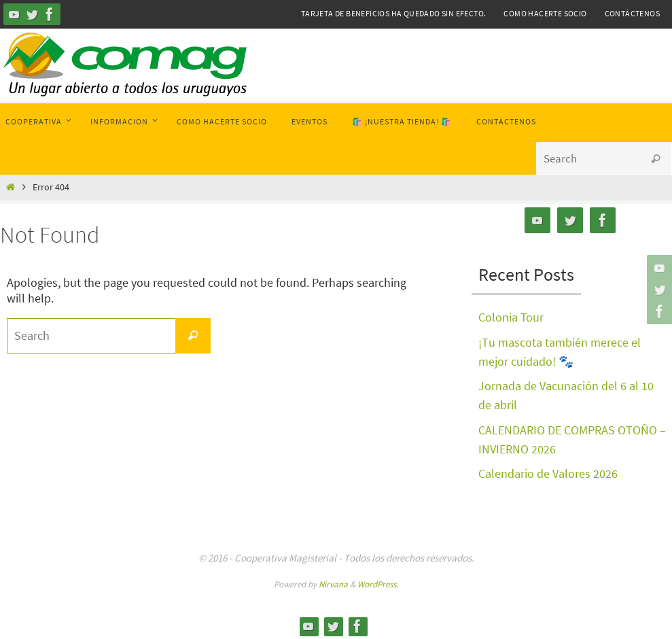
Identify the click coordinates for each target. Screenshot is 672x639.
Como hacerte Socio (545, 13)
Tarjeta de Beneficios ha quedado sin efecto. (394, 13)
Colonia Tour (511, 317)
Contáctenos (632, 13)
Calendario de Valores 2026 (548, 470)
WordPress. (378, 580)
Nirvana (333, 580)
